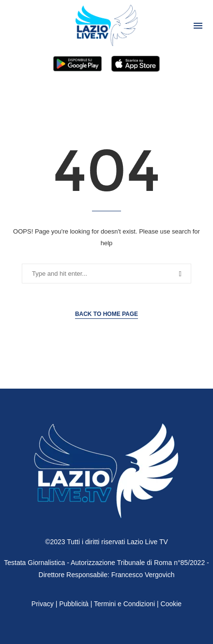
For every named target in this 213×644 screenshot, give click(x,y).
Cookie (171, 604)
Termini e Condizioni (125, 604)
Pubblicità (74, 604)
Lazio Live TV (147, 542)
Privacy (43, 604)
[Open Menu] (198, 26)
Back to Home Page (106, 314)
